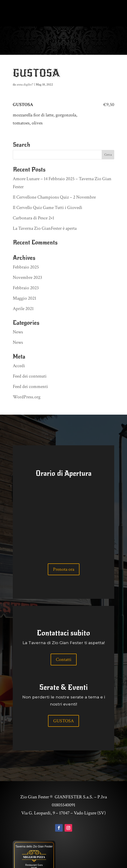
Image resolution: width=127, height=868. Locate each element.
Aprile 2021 (23, 293)
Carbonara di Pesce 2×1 (33, 202)
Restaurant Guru (34, 849)
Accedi (19, 350)
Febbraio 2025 (26, 251)
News (18, 316)
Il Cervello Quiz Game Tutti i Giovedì (48, 191)
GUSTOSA (63, 705)
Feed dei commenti (30, 370)
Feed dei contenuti (30, 360)
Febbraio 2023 (26, 272)
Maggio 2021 (24, 282)
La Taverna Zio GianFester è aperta (45, 212)
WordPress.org (27, 381)
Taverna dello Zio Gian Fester (34, 830)
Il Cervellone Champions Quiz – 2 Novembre (54, 181)
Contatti (64, 643)
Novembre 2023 (27, 261)
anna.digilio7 (25, 68)
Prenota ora (64, 553)
